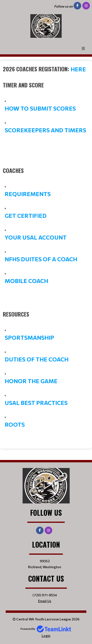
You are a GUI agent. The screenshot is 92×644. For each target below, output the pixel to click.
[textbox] (46, 69)
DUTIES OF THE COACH (37, 359)
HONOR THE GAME (31, 381)
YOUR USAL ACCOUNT (36, 237)
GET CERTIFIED (26, 216)
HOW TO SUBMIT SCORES (40, 108)
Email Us (45, 601)
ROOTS (15, 424)
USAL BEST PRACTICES (36, 403)
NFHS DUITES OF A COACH (41, 259)
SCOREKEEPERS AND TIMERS (45, 130)
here (78, 69)
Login (46, 636)
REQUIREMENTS (28, 194)
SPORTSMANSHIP (29, 337)
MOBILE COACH (26, 281)
